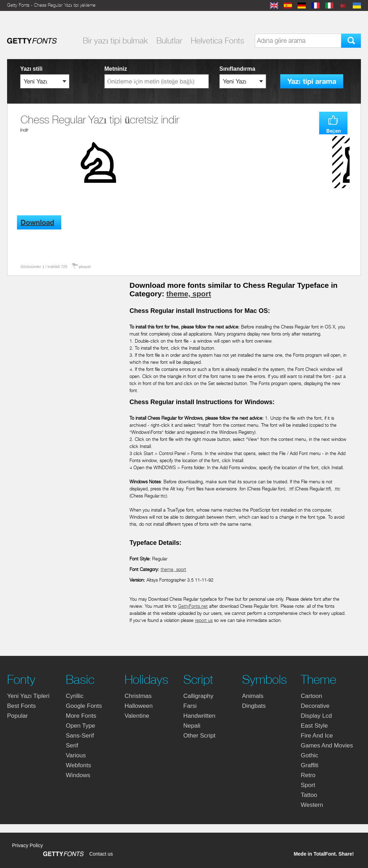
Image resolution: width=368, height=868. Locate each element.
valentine (137, 716)
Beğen (333, 131)
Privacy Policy (27, 845)
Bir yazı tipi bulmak (115, 41)
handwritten (199, 716)
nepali (192, 726)
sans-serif (80, 736)
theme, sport (189, 294)
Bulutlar (169, 41)
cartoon (311, 696)
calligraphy (198, 696)
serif (72, 745)
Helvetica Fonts (217, 41)
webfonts (79, 765)
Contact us (101, 854)
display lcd (316, 716)
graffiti (310, 765)
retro (308, 775)
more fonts (81, 716)
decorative (315, 706)
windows (78, 775)
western (312, 805)
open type (80, 726)
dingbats (254, 706)
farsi (190, 706)
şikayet (85, 267)
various (76, 755)
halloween (139, 706)
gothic (309, 755)
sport (308, 785)
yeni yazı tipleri (28, 696)
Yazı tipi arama (312, 81)
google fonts (84, 706)
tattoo (309, 795)
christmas (138, 696)
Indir (24, 130)
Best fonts (21, 706)
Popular (18, 716)
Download (37, 223)
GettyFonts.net (193, 606)
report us (204, 620)
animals (253, 696)
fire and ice (317, 736)
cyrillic (75, 696)
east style (314, 726)
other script (199, 736)
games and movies (327, 745)
